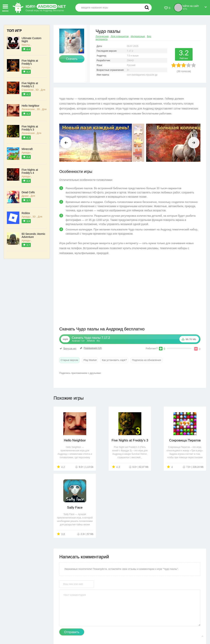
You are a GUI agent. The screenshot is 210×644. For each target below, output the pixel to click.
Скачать (72, 59)
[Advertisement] (95, 292)
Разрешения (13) (91, 348)
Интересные (138, 36)
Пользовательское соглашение (119, 629)
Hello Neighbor (72, 440)
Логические (102, 36)
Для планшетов (120, 36)
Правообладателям (85, 629)
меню (5, 7)
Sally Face (188, 440)
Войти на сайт (194, 6)
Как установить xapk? (114, 360)
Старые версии (69, 360)
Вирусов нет (68, 349)
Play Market (90, 360)
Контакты (64, 629)
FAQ (144, 629)
